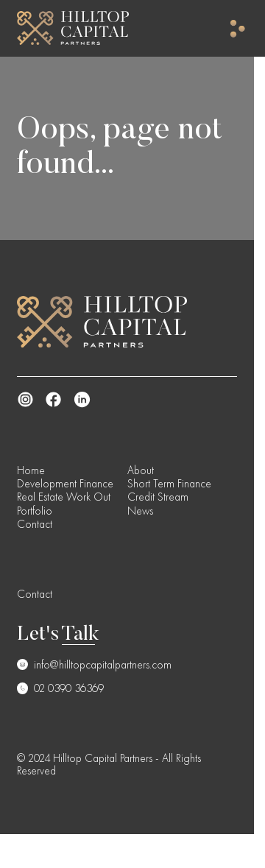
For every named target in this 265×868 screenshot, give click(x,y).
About (141, 470)
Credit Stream (158, 497)
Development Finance (65, 484)
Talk (81, 635)
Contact (35, 524)
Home (31, 470)
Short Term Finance (169, 484)
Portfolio (35, 511)
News (140, 511)
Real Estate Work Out (64, 497)
